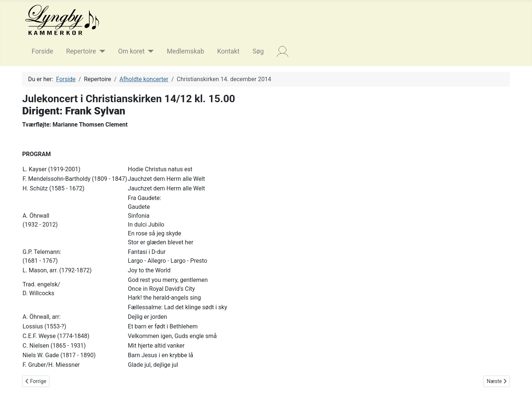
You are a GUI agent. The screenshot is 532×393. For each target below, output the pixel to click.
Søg (258, 51)
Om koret (132, 51)
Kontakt (229, 51)
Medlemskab (185, 51)
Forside (42, 51)
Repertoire (81, 51)
